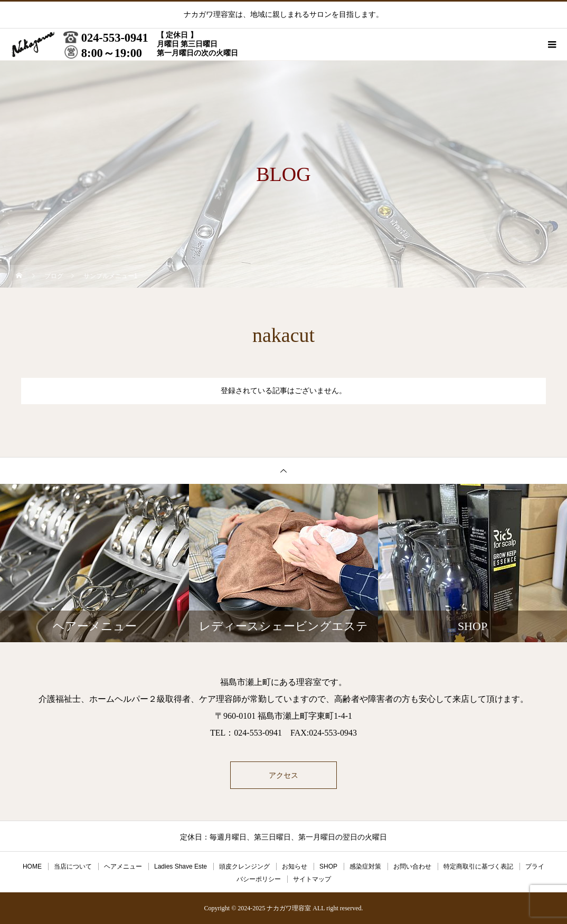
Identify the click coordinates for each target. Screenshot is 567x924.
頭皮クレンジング (244, 866)
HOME (32, 866)
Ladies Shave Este (181, 866)
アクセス (283, 775)
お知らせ (295, 866)
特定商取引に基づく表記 (478, 866)
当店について (73, 866)
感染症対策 (365, 866)
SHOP (328, 866)
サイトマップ (312, 879)
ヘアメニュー (123, 866)
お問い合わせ (412, 866)
